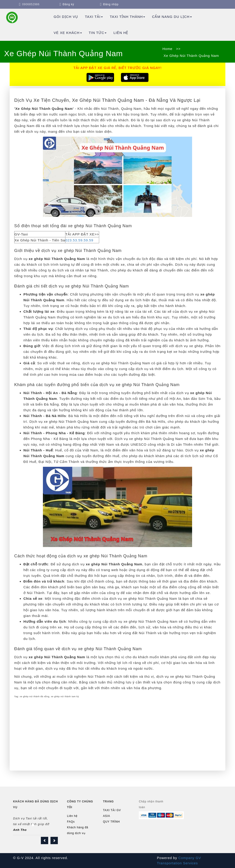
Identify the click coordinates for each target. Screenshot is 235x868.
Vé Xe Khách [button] (68, 33)
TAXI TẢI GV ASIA (112, 813)
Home (168, 49)
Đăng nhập (111, 4)
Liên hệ (121, 33)
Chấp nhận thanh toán (151, 804)
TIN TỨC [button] (98, 33)
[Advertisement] (117, 734)
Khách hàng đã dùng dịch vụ (78, 830)
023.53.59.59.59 (79, 240)
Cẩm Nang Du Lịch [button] (172, 17)
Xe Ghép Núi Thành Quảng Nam (191, 56)
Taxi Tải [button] (94, 17)
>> (178, 49)
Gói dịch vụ (66, 17)
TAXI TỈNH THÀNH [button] (127, 17)
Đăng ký (68, 4)
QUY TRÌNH (112, 822)
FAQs (71, 822)
